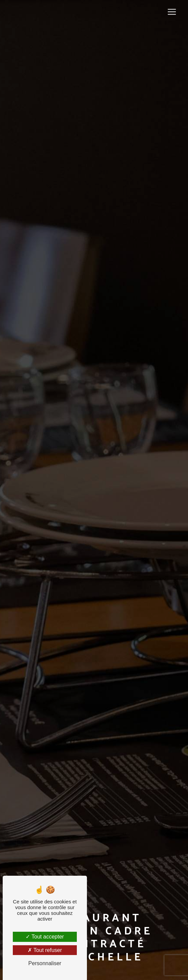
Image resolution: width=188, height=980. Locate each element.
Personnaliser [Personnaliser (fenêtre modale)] (45, 963)
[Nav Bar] (172, 12)
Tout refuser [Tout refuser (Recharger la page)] (45, 950)
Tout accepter (45, 937)
